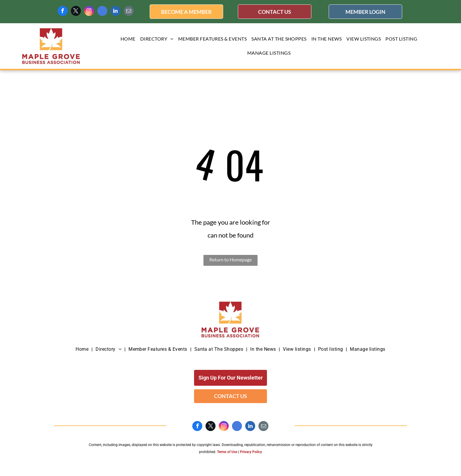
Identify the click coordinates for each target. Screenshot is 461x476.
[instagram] (89, 12)
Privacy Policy (251, 452)
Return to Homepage (230, 259)
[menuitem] (128, 39)
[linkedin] (116, 12)
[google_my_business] (102, 12)
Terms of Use (227, 452)
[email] (129, 12)
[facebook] (63, 12)
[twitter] (76, 12)
